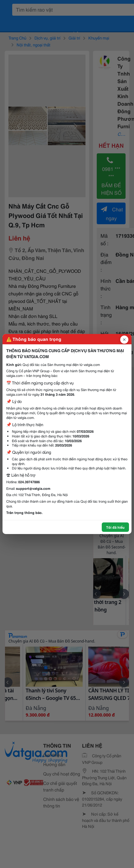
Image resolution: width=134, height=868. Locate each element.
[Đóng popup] (124, 340)
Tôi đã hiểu (115, 527)
